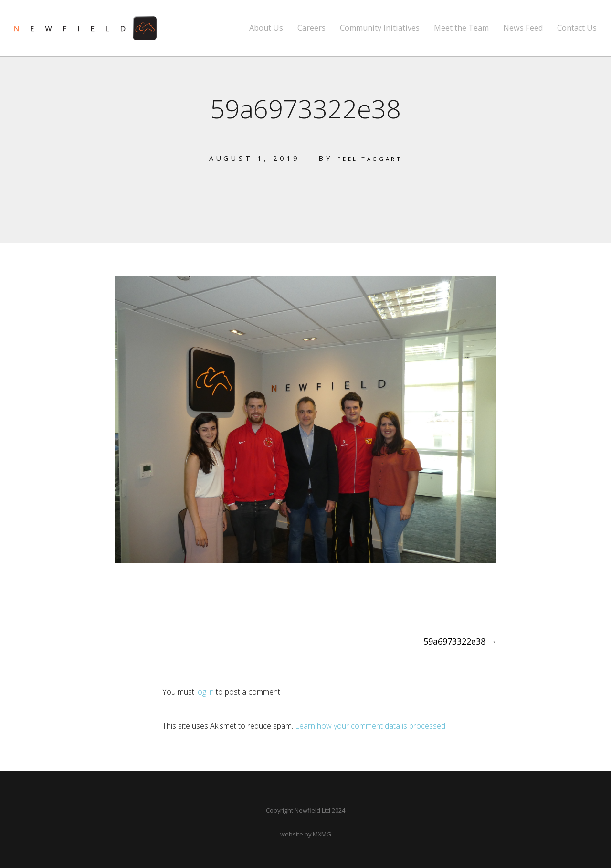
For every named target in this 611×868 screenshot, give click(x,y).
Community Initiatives (380, 28)
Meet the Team (461, 28)
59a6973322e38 (460, 641)
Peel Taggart (370, 158)
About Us (266, 28)
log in (205, 691)
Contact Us (577, 28)
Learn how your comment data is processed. (371, 725)
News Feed (523, 28)
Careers (311, 28)
